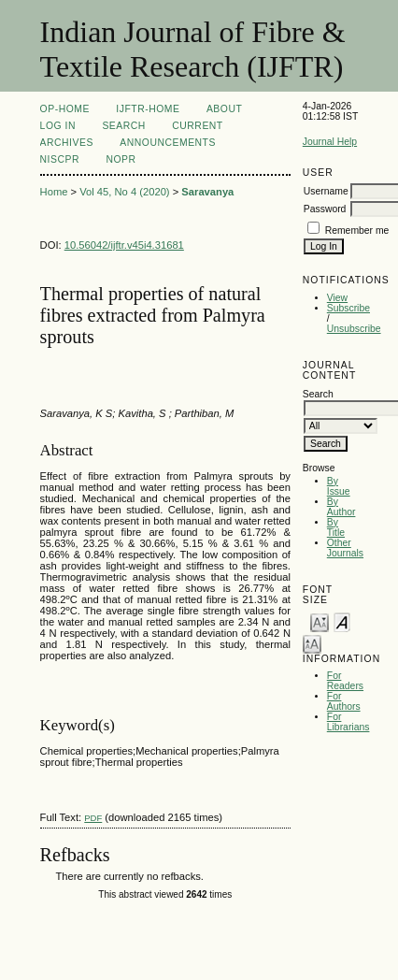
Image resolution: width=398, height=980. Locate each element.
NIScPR (60, 159)
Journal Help (330, 142)
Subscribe (348, 308)
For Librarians (348, 722)
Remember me (357, 231)
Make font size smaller (320, 621)
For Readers (345, 681)
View (337, 298)
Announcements (168, 143)
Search (123, 126)
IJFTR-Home (148, 109)
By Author (341, 507)
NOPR (121, 159)
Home (54, 192)
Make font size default (342, 621)
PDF (93, 818)
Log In (58, 126)
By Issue (339, 486)
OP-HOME (65, 109)
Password (325, 209)
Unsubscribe (354, 329)
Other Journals (345, 548)
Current (197, 126)
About (224, 109)
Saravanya (207, 192)
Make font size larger (312, 643)
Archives (67, 143)
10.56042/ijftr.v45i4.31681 (124, 245)
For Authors (344, 701)
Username (326, 191)
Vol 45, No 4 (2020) (124, 192)
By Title (336, 527)
